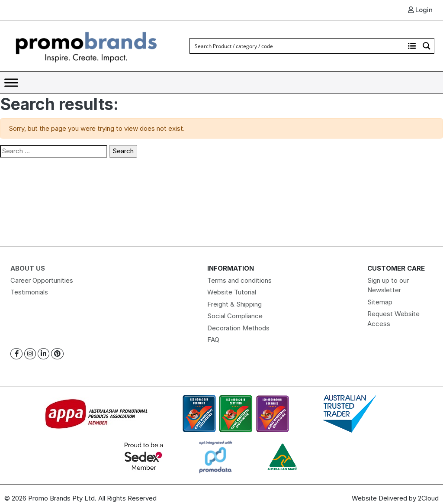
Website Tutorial (232, 292)
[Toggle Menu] (11, 82)
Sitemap (380, 302)
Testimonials (29, 292)
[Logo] (87, 45)
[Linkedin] (43, 354)
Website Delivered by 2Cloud (395, 498)
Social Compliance (235, 316)
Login (420, 10)
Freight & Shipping (234, 304)
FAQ (213, 340)
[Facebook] (16, 354)
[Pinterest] (57, 354)
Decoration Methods (238, 328)
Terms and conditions (239, 280)
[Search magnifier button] (427, 46)
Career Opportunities (42, 280)
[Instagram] (30, 354)
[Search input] (298, 46)
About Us (28, 268)
